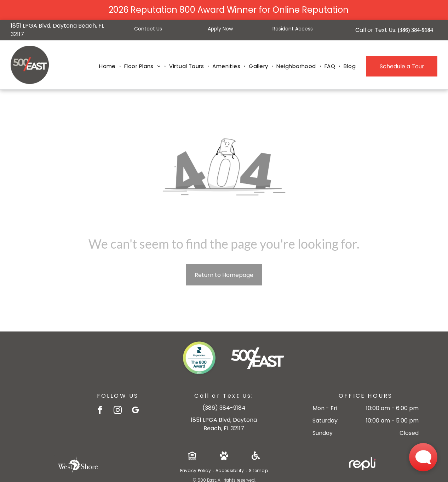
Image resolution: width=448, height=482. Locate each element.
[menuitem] (108, 66)
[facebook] (100, 411)
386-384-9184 (224, 408)
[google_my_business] (135, 411)
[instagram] (118, 411)
